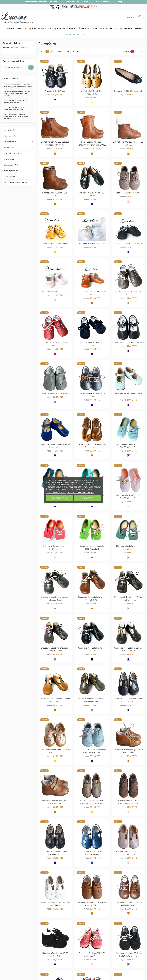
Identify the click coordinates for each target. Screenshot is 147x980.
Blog (120, 2)
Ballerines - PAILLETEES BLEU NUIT (129, 91)
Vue (42, 51)
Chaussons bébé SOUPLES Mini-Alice (129, 343)
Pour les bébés (9, 130)
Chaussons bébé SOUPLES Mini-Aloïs (55, 393)
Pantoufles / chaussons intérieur (16, 182)
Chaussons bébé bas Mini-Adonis (55, 244)
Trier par (61, 51)
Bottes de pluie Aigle (11, 165)
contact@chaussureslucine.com (44, 2)
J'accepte (88, 498)
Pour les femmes (10, 142)
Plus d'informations (56, 492)
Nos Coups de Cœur (11, 171)
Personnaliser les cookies (80, 492)
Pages (126, 51)
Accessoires (8, 147)
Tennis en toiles (89, 28)
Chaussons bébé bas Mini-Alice (55, 292)
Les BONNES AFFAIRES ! (133, 28)
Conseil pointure (103, 2)
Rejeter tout (59, 498)
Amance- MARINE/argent (55, 91)
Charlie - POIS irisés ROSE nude (129, 193)
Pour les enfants (10, 136)
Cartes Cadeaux (76, 35)
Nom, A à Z (73, 51)
